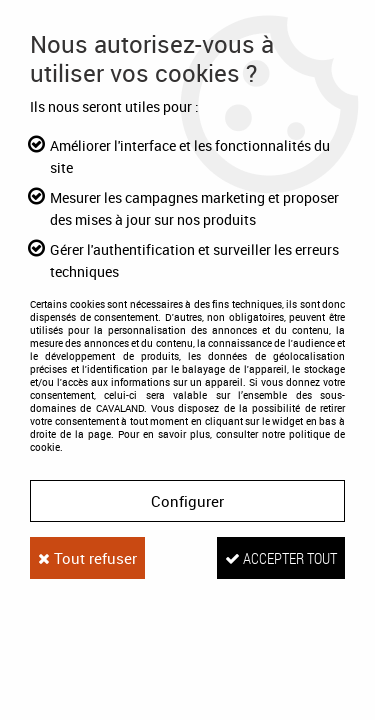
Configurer (187, 501)
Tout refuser (87, 558)
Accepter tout (281, 558)
